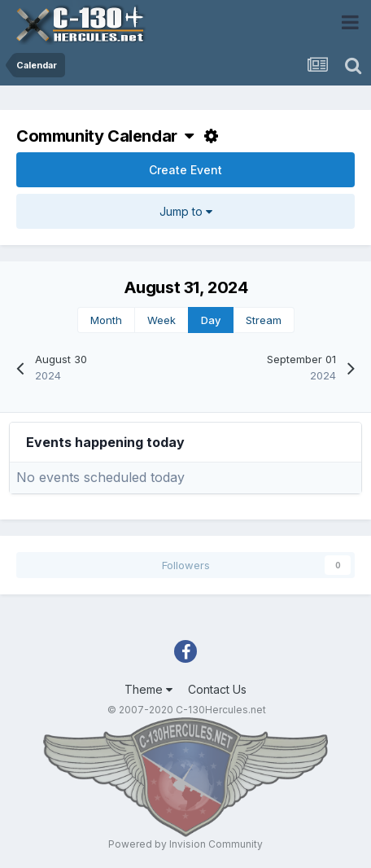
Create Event (185, 170)
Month (106, 320)
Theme (148, 689)
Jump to (186, 211)
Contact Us (217, 689)
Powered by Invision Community (185, 844)
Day (211, 320)
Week (161, 320)
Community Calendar (105, 136)
